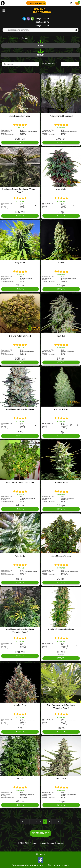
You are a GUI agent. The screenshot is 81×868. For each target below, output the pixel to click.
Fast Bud (61, 336)
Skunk (61, 263)
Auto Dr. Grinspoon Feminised (61, 629)
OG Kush (20, 779)
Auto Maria (61, 189)
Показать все (40, 833)
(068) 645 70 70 (42, 26)
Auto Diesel (61, 779)
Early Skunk (20, 263)
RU (71, 3)
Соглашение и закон (59, 865)
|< (23, 822)
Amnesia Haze (61, 483)
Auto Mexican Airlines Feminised (20, 409)
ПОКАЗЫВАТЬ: (49, 64)
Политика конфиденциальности (28, 865)
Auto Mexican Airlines (61, 556)
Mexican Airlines (61, 409)
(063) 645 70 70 (42, 22)
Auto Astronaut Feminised (61, 116)
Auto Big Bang (20, 705)
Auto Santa (20, 556)
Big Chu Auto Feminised (20, 336)
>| (58, 822)
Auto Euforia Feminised (20, 116)
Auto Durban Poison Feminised (20, 483)
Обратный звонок (36, 3)
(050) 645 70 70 (42, 19)
